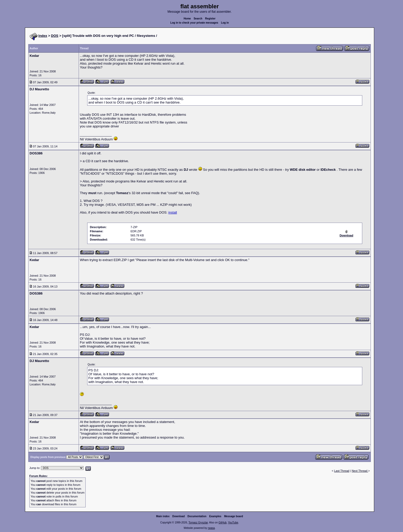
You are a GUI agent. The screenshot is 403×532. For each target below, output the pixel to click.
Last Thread (342, 471)
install (173, 212)
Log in (225, 23)
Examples (215, 516)
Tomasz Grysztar (198, 523)
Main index (163, 516)
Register (210, 19)
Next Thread (360, 471)
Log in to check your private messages (194, 23)
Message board (234, 516)
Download (179, 516)
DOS (55, 36)
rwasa (211, 528)
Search (198, 19)
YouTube (233, 523)
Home (187, 19)
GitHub (223, 523)
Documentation (197, 516)
